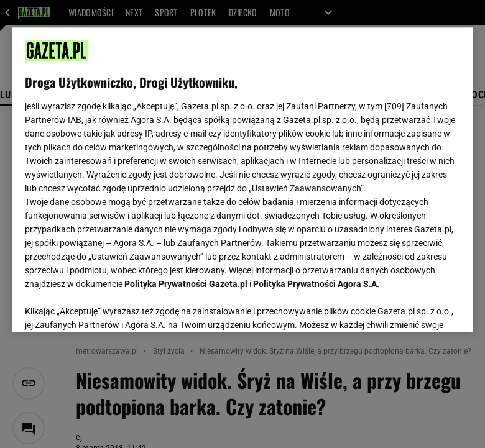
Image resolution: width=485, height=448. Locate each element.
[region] (243, 180)
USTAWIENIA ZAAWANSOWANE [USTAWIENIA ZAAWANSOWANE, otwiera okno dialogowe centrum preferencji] (106, 307)
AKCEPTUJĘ (418, 308)
